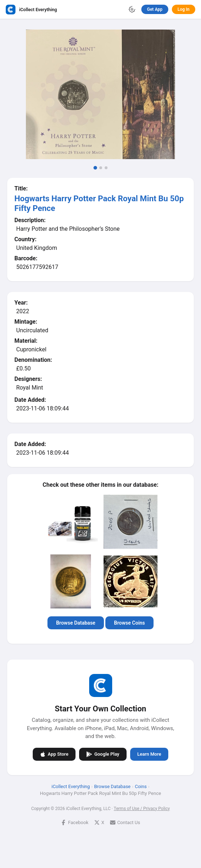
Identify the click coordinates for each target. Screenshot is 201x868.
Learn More (149, 754)
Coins (141, 786)
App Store (54, 754)
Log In (184, 9)
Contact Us (125, 822)
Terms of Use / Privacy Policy (142, 808)
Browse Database (76, 623)
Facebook (74, 822)
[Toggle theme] (132, 9)
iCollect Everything (71, 786)
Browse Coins (129, 623)
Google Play (103, 754)
